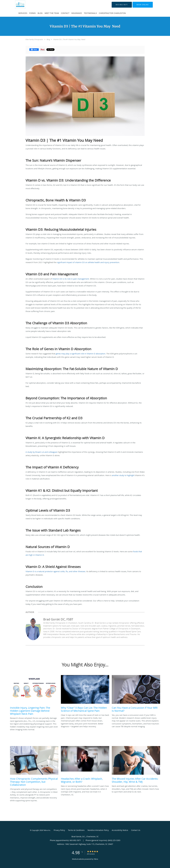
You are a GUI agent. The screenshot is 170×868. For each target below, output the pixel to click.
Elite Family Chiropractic (34, 39)
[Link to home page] (17, 5)
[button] (143, 5)
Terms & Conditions (76, 830)
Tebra (96, 859)
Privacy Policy (59, 830)
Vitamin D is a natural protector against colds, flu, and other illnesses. (56, 571)
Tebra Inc (47, 830)
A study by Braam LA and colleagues (42, 452)
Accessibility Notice (120, 830)
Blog (48, 39)
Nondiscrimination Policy (98, 830)
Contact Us (136, 830)
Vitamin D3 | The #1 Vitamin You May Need (69, 39)
